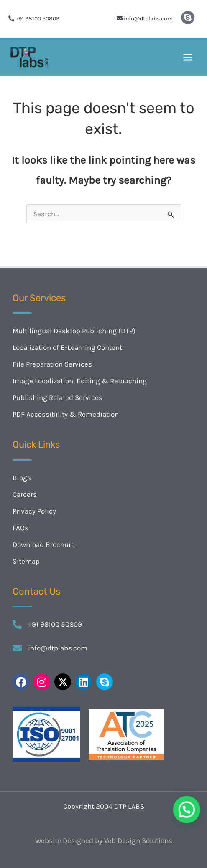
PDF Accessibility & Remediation (66, 414)
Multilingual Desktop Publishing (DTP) (74, 331)
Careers (25, 494)
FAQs (20, 528)
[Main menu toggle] (188, 57)
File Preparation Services (52, 364)
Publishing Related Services (57, 397)
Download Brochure (44, 544)
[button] (190, 819)
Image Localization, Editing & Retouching (80, 381)
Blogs (22, 478)
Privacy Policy (34, 511)
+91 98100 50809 (37, 19)
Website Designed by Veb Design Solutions (104, 840)
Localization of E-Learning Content (67, 347)
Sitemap (26, 561)
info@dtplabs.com (148, 19)
